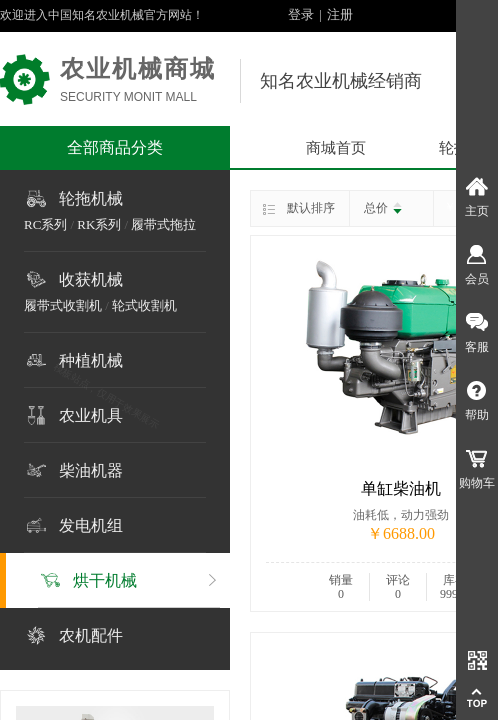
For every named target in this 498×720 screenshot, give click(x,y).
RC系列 (45, 224)
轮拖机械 (91, 198)
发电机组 (91, 525)
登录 (301, 14)
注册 (340, 14)
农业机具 (91, 415)
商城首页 (336, 148)
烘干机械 (105, 580)
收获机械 (91, 279)
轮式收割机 (144, 305)
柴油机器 (91, 470)
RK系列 (99, 224)
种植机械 (91, 360)
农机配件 (91, 635)
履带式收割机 (63, 305)
